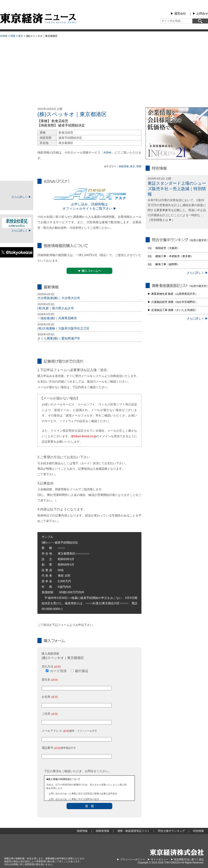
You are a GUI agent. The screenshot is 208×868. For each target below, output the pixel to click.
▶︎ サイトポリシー (158, 859)
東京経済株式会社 (177, 852)
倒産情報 (124, 166)
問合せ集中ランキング (17, 161)
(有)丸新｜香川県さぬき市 (56, 308)
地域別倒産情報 (17, 130)
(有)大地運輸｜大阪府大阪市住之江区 (63, 328)
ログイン (17, 204)
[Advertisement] (104, 71)
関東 (13, 36)
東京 (21, 36)
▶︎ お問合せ (200, 14)
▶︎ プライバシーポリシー (131, 859)
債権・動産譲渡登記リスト (17, 151)
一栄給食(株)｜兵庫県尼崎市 (57, 318)
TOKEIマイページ (17, 189)
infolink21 (177, 133)
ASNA (108, 152)
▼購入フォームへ (89, 271)
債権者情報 (17, 140)
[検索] (200, 21)
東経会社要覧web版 (17, 223)
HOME (4, 36)
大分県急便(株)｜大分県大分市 (59, 298)
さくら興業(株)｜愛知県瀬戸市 (59, 338)
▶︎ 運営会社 (178, 14)
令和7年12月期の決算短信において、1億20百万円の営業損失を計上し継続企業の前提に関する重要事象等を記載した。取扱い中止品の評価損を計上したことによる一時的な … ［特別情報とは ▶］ (177, 210)
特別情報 (17, 171)
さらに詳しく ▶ (21, 197)
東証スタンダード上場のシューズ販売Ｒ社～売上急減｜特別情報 (177, 189)
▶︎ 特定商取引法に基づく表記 (187, 859)
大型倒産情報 (17, 111)
